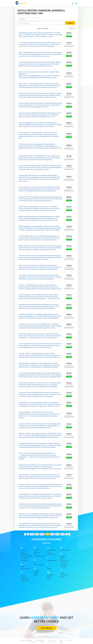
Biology (23, 562)
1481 (32, 529)
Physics (62, 554)
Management (50, 570)
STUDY (24, 3)
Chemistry (23, 572)
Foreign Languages (39, 560)
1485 (52, 529)
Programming (64, 560)
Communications (25, 574)
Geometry (36, 570)
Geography (37, 566)
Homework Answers (27, 635)
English (36, 549)
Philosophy (63, 552)
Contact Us (69, 635)
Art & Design (24, 553)
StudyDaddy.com (51, 640)
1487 (63, 529)
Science (62, 568)
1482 (37, 529)
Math (48, 574)
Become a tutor (52, 635)
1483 (42, 529)
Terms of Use (52, 637)
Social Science (64, 570)
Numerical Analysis (65, 545)
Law (48, 562)
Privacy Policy (33, 637)
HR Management (51, 549)
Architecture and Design (27, 551)
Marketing (50, 572)
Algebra (23, 547)
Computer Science (25, 576)
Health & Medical (51, 545)
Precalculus (63, 558)
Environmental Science (40, 551)
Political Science (64, 556)
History (49, 547)
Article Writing (24, 556)
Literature (50, 564)
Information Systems (52, 556)
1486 (57, 529)
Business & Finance (26, 564)
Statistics (63, 572)
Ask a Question (46, 623)
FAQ (61, 635)
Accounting (24, 545)
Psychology (63, 562)
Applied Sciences (25, 549)
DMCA (43, 637)
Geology (36, 568)
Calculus (23, 570)
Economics (37, 545)
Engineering (37, 547)
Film (35, 558)
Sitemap (61, 637)
